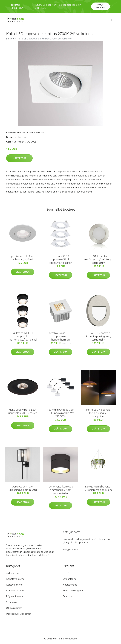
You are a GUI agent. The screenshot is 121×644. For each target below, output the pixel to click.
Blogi (66, 573)
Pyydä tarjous (100, 6)
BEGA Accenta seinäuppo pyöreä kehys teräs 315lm (98, 259)
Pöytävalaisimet (15, 596)
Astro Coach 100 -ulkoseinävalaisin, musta (23, 488)
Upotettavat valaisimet (33, 133)
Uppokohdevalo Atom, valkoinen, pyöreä (23, 258)
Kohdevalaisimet (15, 590)
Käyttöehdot (70, 585)
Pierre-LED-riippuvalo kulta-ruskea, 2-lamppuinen (98, 413)
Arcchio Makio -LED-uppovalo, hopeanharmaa (61, 336)
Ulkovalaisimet (14, 608)
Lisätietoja (19, 158)
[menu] (112, 20)
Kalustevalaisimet (16, 579)
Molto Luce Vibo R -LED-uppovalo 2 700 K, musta (23, 411)
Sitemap (67, 596)
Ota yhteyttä (70, 579)
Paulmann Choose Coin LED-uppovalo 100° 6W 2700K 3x (61, 413)
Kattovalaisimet (15, 585)
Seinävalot (12, 602)
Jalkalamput (13, 573)
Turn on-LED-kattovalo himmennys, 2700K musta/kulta (61, 490)
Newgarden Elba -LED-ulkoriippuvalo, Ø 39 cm (98, 488)
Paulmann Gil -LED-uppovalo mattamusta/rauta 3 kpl (23, 336)
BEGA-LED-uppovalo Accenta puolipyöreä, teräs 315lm (98, 336)
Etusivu (10, 39)
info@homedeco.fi (73, 549)
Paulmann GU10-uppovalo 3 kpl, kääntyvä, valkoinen (60, 259)
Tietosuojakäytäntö (74, 590)
